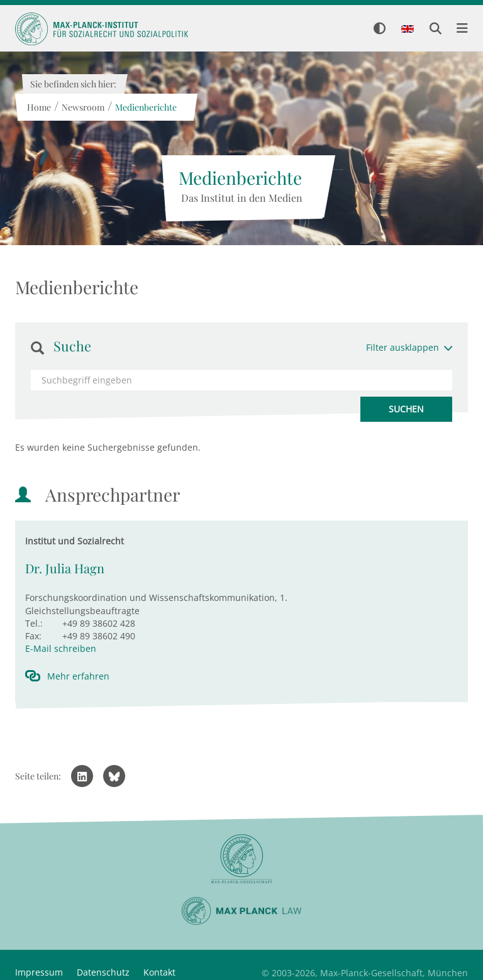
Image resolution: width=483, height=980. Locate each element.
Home (38, 107)
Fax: (33, 636)
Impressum (39, 972)
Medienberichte (145, 107)
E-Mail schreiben (61, 648)
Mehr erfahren (78, 676)
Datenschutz (103, 972)
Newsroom (82, 107)
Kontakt (159, 972)
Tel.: (34, 623)
